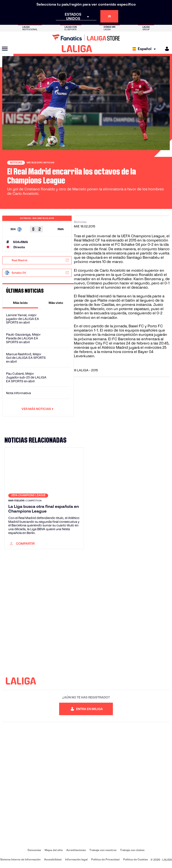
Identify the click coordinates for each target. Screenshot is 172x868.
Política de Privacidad (105, 859)
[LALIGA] (77, 49)
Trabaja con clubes (132, 850)
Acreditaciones (76, 850)
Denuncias (34, 850)
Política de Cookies (135, 859)
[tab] (20, 303)
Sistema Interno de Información (20, 859)
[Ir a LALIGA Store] (86, 38)
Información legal (76, 859)
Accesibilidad (53, 859)
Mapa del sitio (54, 850)
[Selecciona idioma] (145, 49)
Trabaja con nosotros (103, 850)
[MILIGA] (166, 49)
